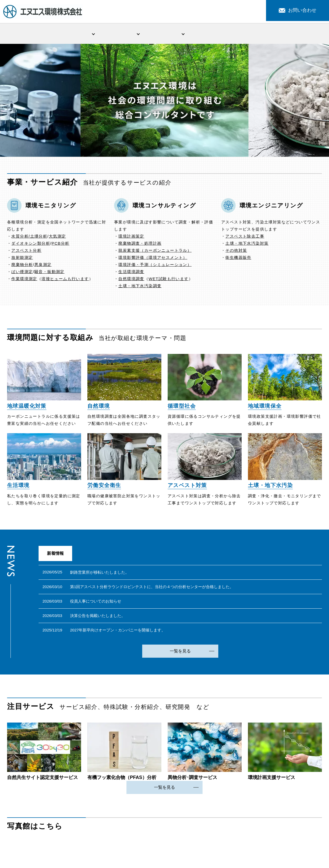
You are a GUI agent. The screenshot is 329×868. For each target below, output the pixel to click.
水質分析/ (21, 237)
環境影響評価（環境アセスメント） (153, 258)
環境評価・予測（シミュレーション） (155, 266)
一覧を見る (180, 652)
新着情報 (209, 34)
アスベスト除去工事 (245, 237)
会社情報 (75, 34)
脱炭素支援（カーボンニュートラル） (155, 251)
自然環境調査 (131, 280)
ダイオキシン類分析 (31, 244)
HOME (30, 34)
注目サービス (254, 34)
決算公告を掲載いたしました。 (98, 617)
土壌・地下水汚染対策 (247, 244)
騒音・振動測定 (49, 273)
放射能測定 (22, 258)
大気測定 (57, 237)
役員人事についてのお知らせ (96, 602)
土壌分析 (39, 237)
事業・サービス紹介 (120, 34)
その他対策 (236, 251)
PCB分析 (61, 244)
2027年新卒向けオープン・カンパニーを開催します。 (118, 631)
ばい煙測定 (22, 273)
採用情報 (299, 34)
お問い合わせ (298, 10)
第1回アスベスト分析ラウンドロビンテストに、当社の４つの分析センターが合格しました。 (152, 588)
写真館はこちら (35, 827)
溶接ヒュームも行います (65, 280)
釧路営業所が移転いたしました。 (100, 573)
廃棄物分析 (22, 266)
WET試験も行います (168, 280)
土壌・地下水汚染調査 (140, 287)
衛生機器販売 (238, 258)
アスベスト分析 (26, 251)
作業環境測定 (24, 280)
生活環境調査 (131, 273)
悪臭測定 (43, 266)
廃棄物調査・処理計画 (140, 244)
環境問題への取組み (164, 34)
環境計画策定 (131, 237)
